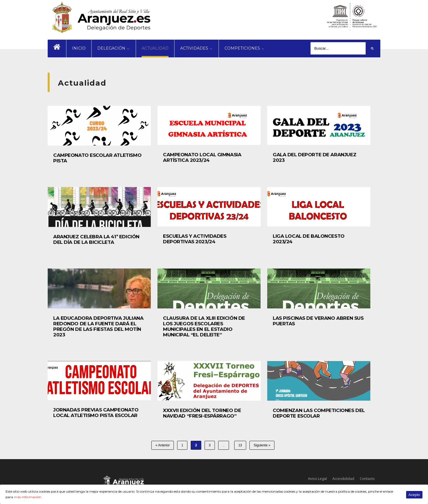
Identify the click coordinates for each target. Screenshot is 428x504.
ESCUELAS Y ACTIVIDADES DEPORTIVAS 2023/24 (195, 239)
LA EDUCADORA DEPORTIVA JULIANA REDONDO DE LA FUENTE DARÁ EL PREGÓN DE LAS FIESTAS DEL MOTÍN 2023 (98, 326)
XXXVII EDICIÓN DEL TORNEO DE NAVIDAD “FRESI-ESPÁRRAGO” (202, 413)
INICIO (79, 48)
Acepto (414, 495)
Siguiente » (262, 445)
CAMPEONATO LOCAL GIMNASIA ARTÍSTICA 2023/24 (202, 157)
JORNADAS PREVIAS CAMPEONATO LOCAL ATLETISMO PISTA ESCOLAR (96, 413)
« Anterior (163, 445)
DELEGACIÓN (111, 48)
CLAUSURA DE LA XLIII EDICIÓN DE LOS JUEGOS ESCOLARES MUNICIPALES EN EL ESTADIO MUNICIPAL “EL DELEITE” (204, 326)
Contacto (367, 479)
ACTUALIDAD (155, 48)
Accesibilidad (343, 479)
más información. (28, 497)
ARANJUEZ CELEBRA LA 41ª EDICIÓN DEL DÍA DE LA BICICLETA (96, 239)
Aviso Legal (317, 479)
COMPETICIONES (242, 48)
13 (240, 445)
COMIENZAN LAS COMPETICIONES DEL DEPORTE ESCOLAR (319, 413)
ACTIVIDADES (194, 48)
